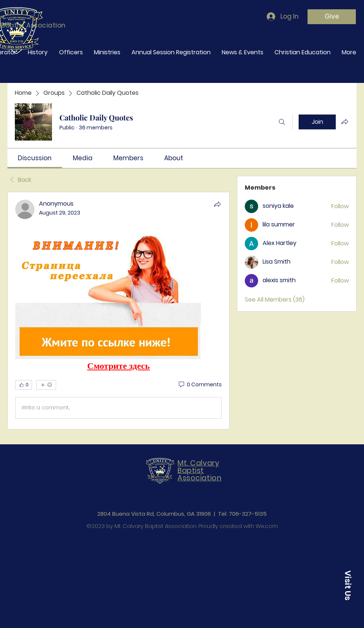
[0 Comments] (200, 385)
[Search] (282, 122)
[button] (348, 585)
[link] (35, 158)
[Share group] (345, 122)
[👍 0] (24, 385)
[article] (118, 311)
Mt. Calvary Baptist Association (199, 471)
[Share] (217, 204)
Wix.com (267, 526)
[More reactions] (46, 385)
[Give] (332, 17)
